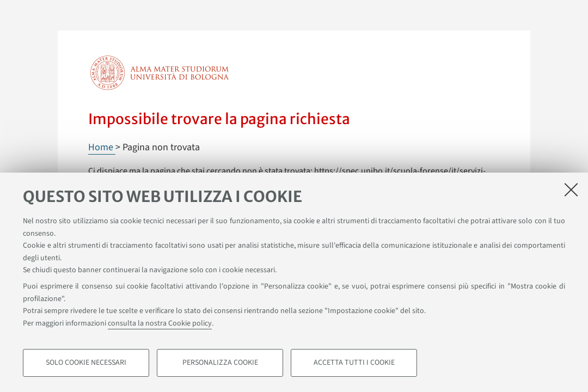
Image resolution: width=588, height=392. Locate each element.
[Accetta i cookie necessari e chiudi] (571, 189)
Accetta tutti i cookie (354, 363)
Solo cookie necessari (86, 363)
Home (102, 147)
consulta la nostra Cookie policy (160, 323)
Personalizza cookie (220, 363)
